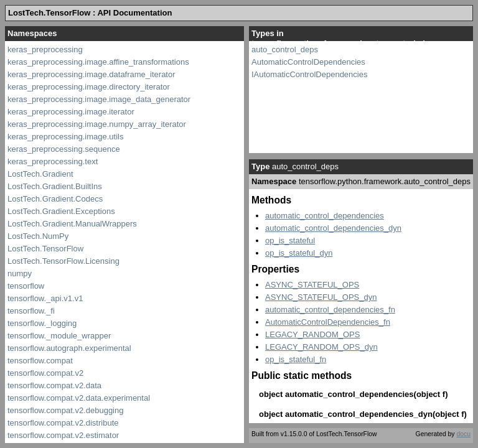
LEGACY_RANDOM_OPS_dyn (321, 347)
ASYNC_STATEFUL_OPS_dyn (321, 297)
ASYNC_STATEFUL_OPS (312, 285)
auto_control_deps (285, 49)
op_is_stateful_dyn (299, 253)
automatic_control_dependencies (325, 216)
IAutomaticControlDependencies (309, 74)
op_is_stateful (290, 240)
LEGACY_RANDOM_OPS (312, 334)
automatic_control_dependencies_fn (330, 310)
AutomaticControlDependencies (308, 62)
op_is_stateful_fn (296, 359)
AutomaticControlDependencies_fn (328, 322)
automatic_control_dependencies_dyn (333, 228)
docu (463, 434)
